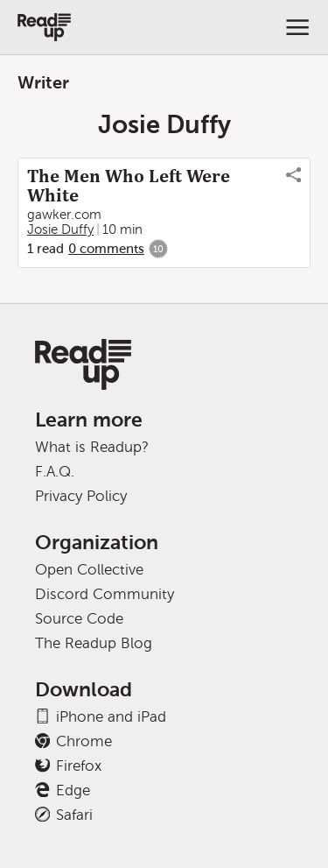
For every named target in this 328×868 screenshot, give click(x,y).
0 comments (106, 249)
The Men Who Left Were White (129, 186)
